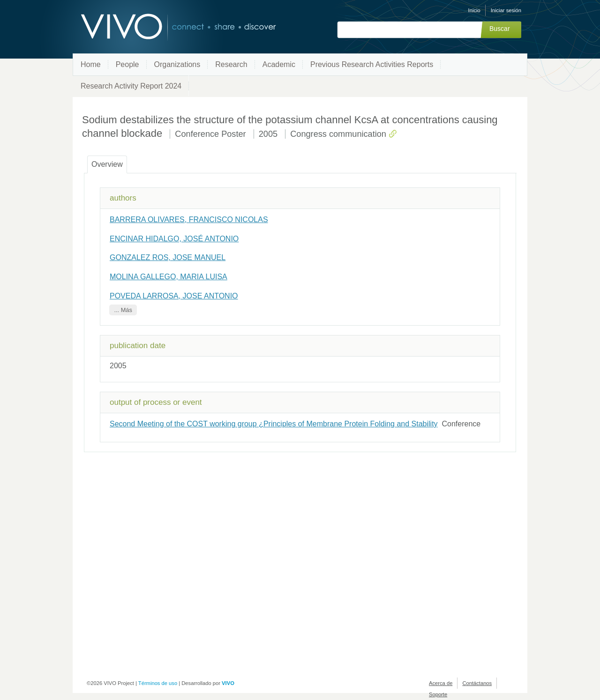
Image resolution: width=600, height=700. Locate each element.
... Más (123, 310)
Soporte (438, 694)
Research (231, 64)
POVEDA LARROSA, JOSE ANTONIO (174, 296)
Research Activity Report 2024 (131, 86)
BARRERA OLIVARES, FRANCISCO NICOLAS (189, 220)
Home (91, 64)
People (127, 64)
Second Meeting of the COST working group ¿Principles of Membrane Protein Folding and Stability (274, 424)
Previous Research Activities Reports (372, 64)
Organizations (177, 64)
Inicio (474, 10)
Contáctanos (477, 683)
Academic (279, 64)
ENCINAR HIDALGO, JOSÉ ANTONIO (174, 239)
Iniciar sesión (506, 10)
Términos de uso (158, 683)
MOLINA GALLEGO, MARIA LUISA (169, 277)
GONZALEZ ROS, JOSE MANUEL (168, 257)
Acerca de (441, 683)
